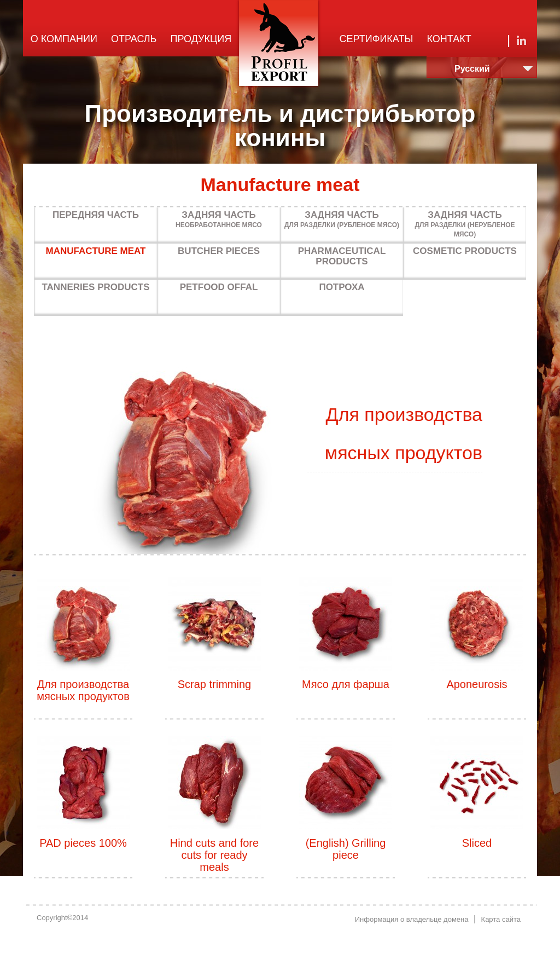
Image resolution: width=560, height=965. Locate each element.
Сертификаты (377, 39)
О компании (64, 39)
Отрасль (134, 39)
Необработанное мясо (219, 219)
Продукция (201, 39)
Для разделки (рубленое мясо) (342, 219)
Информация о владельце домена (412, 919)
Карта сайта (501, 919)
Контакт (449, 39)
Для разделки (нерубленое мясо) (465, 224)
